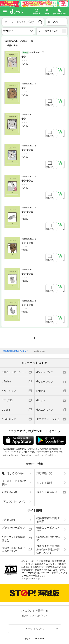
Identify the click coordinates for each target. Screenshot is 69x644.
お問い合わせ (10, 492)
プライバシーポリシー (13, 529)
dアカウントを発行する (35, 611)
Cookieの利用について (48, 539)
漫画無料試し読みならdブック (15, 351)
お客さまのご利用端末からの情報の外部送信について (48, 549)
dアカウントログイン (14, 501)
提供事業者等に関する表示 (48, 520)
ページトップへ (35, 629)
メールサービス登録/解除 (14, 483)
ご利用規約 (8, 520)
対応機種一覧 (44, 473)
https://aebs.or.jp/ (32, 579)
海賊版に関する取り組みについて (13, 549)
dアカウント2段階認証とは (14, 539)
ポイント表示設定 (47, 492)
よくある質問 (44, 483)
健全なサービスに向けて (48, 529)
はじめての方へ (13, 473)
